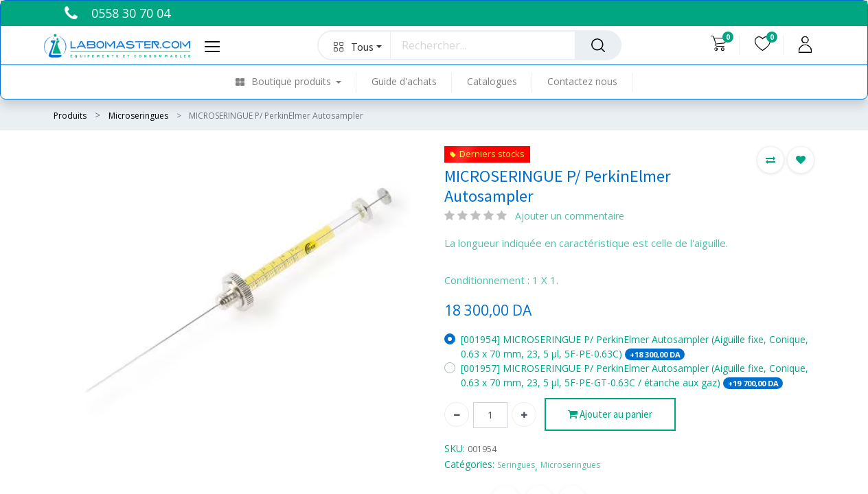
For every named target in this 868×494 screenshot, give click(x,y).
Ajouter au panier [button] (610, 415)
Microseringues (138, 116)
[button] (355, 45)
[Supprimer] (457, 414)
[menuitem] (296, 82)
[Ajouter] (524, 414)
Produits (70, 116)
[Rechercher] (598, 45)
